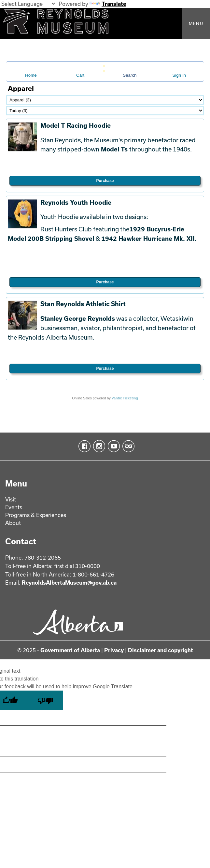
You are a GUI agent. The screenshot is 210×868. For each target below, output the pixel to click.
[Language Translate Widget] (28, 4)
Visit (11, 499)
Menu (196, 23)
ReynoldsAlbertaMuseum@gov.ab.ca (69, 583)
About (13, 523)
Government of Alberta (70, 650)
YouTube (112, 446)
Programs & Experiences (36, 515)
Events (14, 507)
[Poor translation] (45, 700)
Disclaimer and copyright (161, 650)
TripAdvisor (127, 446)
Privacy (114, 650)
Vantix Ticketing (125, 398)
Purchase (105, 181)
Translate (108, 4)
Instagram (98, 446)
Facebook (83, 446)
